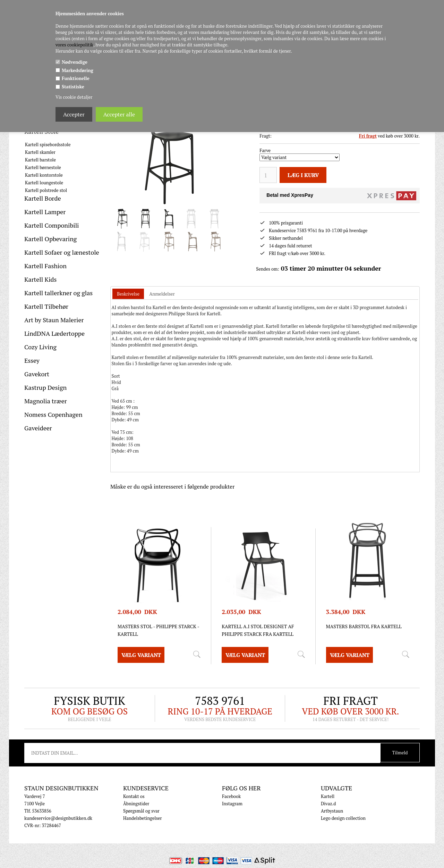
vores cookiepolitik (74, 45)
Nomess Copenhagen (53, 414)
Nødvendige (75, 62)
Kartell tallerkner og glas (58, 293)
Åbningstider (136, 804)
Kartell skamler (40, 152)
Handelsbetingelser (143, 818)
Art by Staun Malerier (54, 320)
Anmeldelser (162, 294)
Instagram (232, 804)
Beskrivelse (128, 294)
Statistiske (73, 87)
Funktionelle (76, 78)
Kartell (328, 796)
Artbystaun (332, 811)
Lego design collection (343, 818)
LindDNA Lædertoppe (54, 333)
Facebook (231, 796)
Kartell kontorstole (44, 175)
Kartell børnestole (43, 167)
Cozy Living (40, 347)
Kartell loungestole (44, 183)
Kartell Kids (40, 279)
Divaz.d (328, 804)
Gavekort (37, 374)
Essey (32, 360)
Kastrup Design (45, 387)
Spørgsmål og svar (141, 811)
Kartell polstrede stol (46, 190)
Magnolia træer (46, 401)
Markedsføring (78, 70)
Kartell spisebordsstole (48, 144)
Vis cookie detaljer (74, 97)
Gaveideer (38, 428)
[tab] (128, 294)
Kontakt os (134, 796)
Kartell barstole (40, 160)
